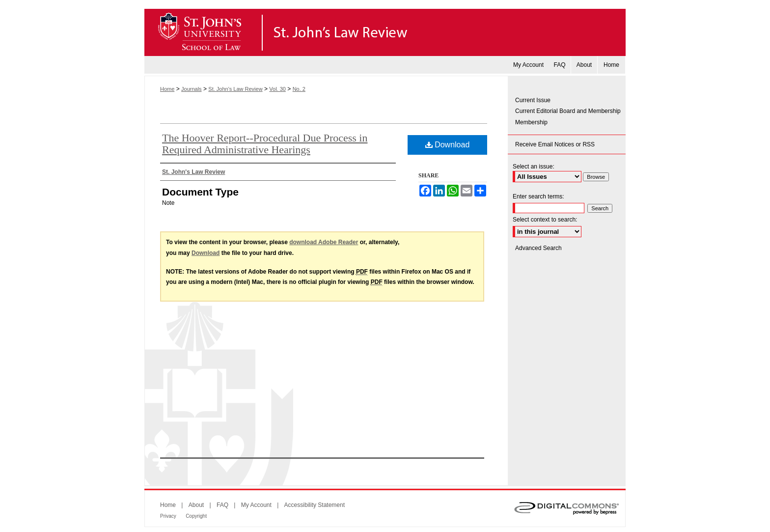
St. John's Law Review (385, 32)
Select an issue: (534, 167)
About (196, 505)
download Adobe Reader (324, 242)
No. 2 (299, 89)
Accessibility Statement (315, 505)
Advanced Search (538, 248)
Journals (192, 89)
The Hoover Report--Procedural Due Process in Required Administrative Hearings (265, 144)
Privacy (168, 516)
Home (167, 89)
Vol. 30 (277, 89)
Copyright (196, 516)
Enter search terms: (538, 196)
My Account (256, 505)
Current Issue (533, 100)
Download (448, 145)
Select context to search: (545, 220)
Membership (531, 122)
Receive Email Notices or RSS (555, 144)
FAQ (222, 505)
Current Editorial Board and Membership (568, 111)
